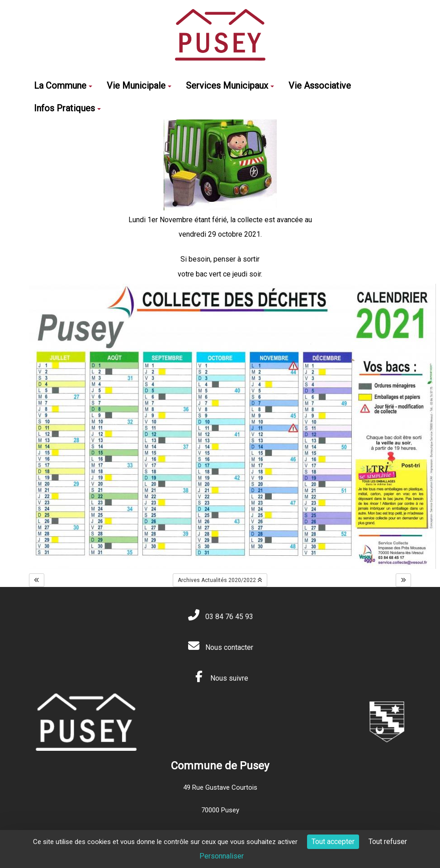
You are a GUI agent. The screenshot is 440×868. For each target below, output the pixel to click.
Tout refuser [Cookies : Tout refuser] (388, 842)
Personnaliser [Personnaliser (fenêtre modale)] (222, 856)
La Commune (63, 86)
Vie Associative (320, 86)
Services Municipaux (230, 86)
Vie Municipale (139, 86)
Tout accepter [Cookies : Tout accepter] (333, 842)
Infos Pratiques (67, 108)
